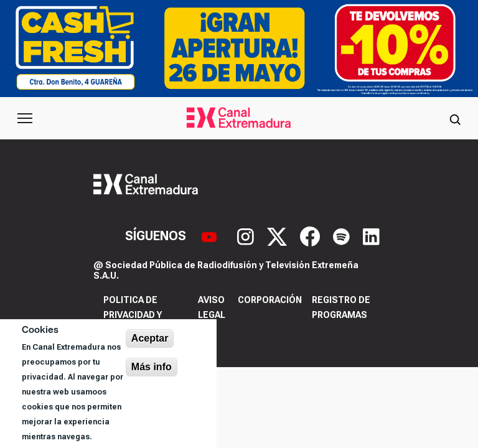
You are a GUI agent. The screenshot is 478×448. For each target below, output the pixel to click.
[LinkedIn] (371, 235)
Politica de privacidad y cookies (133, 315)
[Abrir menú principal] (25, 118)
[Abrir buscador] (455, 118)
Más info (152, 367)
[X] (279, 235)
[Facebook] (312, 235)
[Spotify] (343, 235)
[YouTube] (211, 235)
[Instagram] (247, 235)
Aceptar (150, 338)
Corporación (270, 300)
